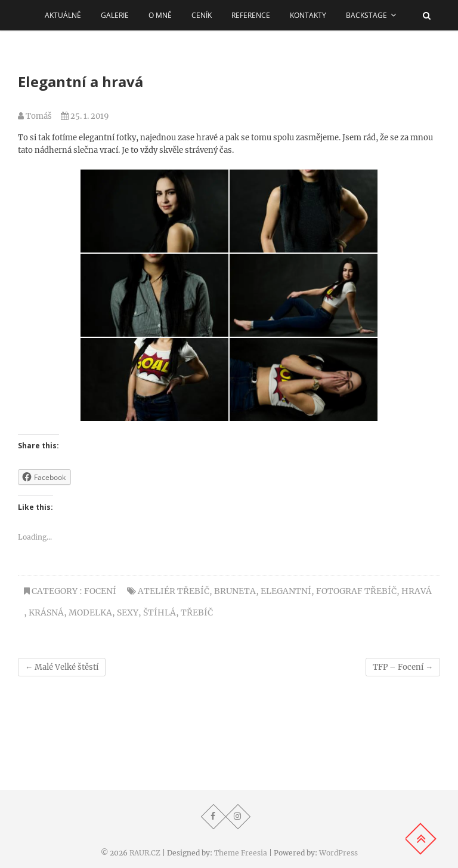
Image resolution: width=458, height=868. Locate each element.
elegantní (286, 591)
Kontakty (308, 15)
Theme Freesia (241, 853)
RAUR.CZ (145, 853)
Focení (100, 591)
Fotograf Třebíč (356, 591)
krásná (46, 612)
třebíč (197, 612)
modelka (90, 612)
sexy (128, 612)
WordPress (338, 853)
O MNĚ (160, 15)
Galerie (115, 15)
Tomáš (35, 116)
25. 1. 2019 (85, 116)
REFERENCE (251, 15)
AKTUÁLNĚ (63, 15)
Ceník (202, 15)
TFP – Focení (403, 667)
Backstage (366, 15)
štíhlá (160, 612)
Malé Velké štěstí (62, 667)
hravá (417, 591)
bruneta (235, 591)
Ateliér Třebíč (174, 591)
